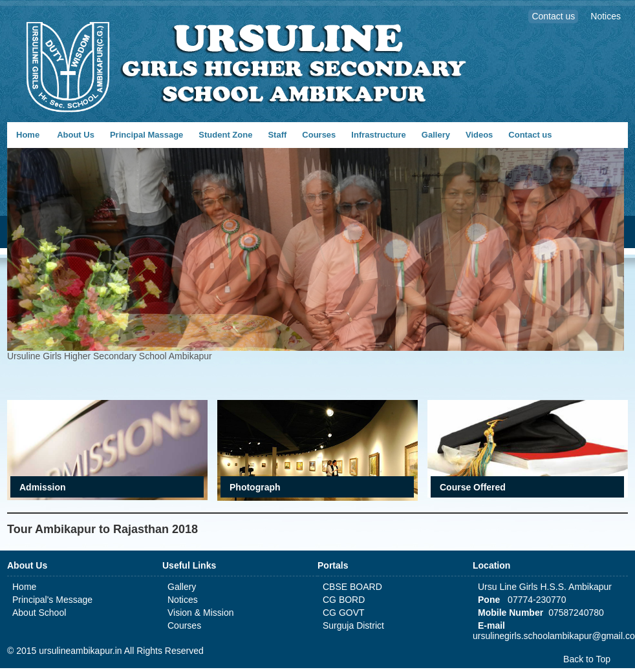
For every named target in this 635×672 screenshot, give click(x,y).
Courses (319, 135)
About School (39, 613)
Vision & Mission (200, 613)
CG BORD (344, 600)
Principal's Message (52, 600)
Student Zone (225, 135)
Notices (183, 600)
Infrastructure (379, 135)
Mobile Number (511, 613)
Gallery (436, 135)
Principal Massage (146, 135)
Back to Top (587, 659)
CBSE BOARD (352, 587)
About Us (76, 135)
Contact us (530, 135)
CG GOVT (344, 613)
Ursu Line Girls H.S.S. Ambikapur (545, 587)
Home (28, 135)
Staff (277, 135)
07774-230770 (535, 600)
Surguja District (353, 625)
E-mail (491, 625)
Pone (489, 600)
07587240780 (576, 613)
